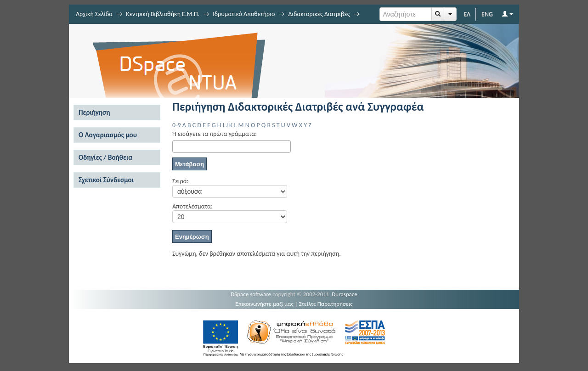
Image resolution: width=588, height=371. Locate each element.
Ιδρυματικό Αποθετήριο (244, 14)
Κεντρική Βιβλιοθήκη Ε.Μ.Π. (163, 14)
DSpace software (251, 294)
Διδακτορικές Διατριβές (319, 14)
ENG (487, 14)
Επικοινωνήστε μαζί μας (264, 304)
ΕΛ (467, 14)
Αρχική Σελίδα (94, 14)
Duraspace (345, 294)
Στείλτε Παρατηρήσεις (326, 304)
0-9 (176, 125)
